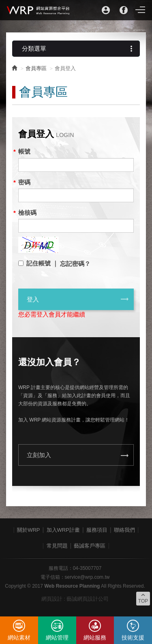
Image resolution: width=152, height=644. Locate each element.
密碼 (24, 182)
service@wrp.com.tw (87, 577)
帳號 (24, 151)
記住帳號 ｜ (42, 263)
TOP (143, 598)
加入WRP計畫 (63, 530)
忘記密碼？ (75, 264)
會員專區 (36, 68)
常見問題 (57, 546)
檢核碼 (27, 213)
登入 (78, 299)
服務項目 (97, 530)
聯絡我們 (124, 530)
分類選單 (79, 49)
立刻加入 (78, 456)
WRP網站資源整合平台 (39, 10)
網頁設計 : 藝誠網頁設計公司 (75, 599)
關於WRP (28, 530)
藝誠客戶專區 (90, 546)
